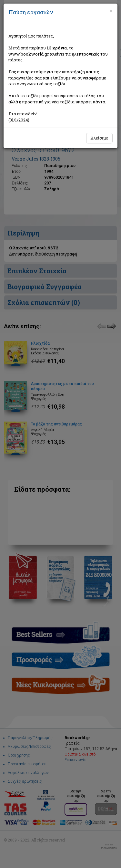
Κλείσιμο (99, 138)
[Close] (111, 11)
